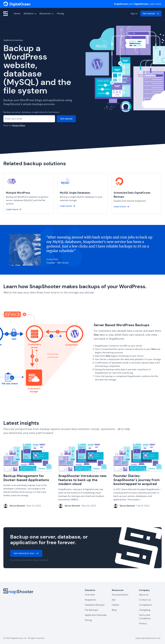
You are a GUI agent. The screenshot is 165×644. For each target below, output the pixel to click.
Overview (90, 595)
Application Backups (96, 615)
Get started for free (26, 554)
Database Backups (95, 605)
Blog (114, 610)
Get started (151, 14)
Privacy (143, 623)
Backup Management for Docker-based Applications (26, 478)
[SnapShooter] (17, 4)
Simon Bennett (17, 506)
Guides (116, 605)
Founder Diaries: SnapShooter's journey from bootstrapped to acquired (136, 480)
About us (144, 595)
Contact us (145, 600)
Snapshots (90, 600)
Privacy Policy (19, 125)
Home (17, 13)
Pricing (60, 13)
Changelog (145, 610)
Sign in (134, 13)
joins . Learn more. (138, 4)
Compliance (145, 605)
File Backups (91, 610)
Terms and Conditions (145, 617)
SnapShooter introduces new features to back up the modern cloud (82, 480)
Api (114, 600)
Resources (47, 13)
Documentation (120, 595)
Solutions (30, 13)
